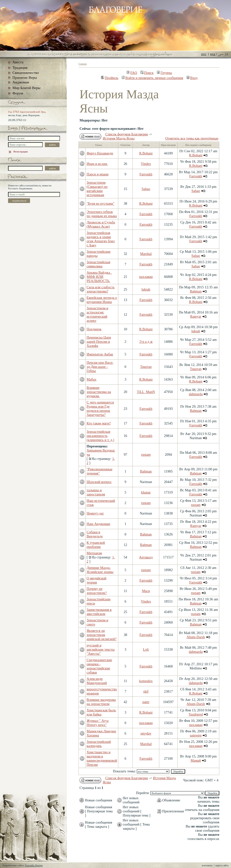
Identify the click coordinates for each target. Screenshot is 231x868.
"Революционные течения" (100, 471)
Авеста (18, 62)
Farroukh (146, 174)
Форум (18, 93)
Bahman (196, 291)
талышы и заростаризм (96, 492)
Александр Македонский (97, 681)
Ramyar (196, 316)
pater (146, 702)
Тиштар (146, 367)
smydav (146, 733)
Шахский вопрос (99, 482)
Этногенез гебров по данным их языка (102, 214)
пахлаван (146, 277)
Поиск (147, 73)
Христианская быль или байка (101, 712)
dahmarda (196, 394)
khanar (146, 492)
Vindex (146, 164)
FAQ (132, 73)
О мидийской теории (96, 580)
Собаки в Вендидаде (95, 534)
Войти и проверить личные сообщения (152, 78)
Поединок (94, 329)
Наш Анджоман (98, 524)
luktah (146, 289)
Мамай (196, 760)
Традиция (20, 68)
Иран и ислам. (97, 164)
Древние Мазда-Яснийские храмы (100, 570)
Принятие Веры (25, 78)
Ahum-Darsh (196, 637)
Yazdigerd (196, 714)
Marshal (146, 254)
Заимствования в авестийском (99, 612)
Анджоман (21, 82)
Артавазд (146, 557)
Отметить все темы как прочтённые (192, 138)
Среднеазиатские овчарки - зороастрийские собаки (99, 666)
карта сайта (222, 865)
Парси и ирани (98, 174)
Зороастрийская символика (98, 264)
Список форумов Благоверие (127, 134)
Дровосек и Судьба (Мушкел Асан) (101, 224)
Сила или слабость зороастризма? (101, 289)
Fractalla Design (34, 865)
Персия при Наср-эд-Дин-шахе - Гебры (100, 367)
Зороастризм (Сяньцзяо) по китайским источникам (97, 189)
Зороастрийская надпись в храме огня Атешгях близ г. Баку (101, 239)
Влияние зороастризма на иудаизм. (99, 392)
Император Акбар (100, 354)
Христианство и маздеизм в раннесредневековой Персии (102, 758)
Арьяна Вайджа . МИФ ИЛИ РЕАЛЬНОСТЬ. (99, 277)
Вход (192, 78)
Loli (146, 649)
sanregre (196, 735)
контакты (207, 865)
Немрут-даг (95, 513)
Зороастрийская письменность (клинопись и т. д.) (100, 436)
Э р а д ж (146, 342)
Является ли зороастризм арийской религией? (102, 635)
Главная (83, 64)
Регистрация (18, 151)
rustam (146, 454)
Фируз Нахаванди (100, 153)
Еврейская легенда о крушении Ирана (102, 300)
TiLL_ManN (146, 392)
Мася (146, 591)
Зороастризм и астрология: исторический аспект (97, 314)
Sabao (146, 189)
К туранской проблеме (96, 545)
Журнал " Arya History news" (98, 723)
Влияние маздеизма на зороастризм (101, 702)
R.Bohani (146, 153)
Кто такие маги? (99, 423)
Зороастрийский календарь (99, 744)
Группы (164, 73)
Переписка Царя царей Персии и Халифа (99, 342)
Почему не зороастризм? (97, 591)
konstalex (146, 681)
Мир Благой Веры (26, 88)
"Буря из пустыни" (100, 203)
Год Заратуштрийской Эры (27, 112)
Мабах (91, 379)
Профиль (110, 78)
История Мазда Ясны (119, 138)
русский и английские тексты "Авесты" (101, 649)
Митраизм (94, 553)
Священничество (26, 73)
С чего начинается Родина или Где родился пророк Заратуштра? (100, 409)
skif (146, 691)
